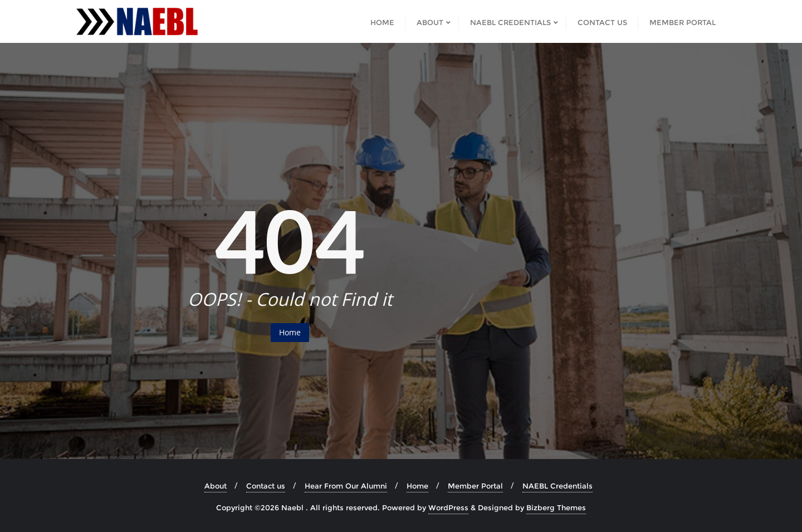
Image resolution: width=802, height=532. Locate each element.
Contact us (266, 486)
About (216, 486)
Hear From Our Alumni (346, 486)
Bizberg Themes (556, 507)
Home (290, 332)
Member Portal (475, 486)
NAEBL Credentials (558, 486)
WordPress (448, 507)
